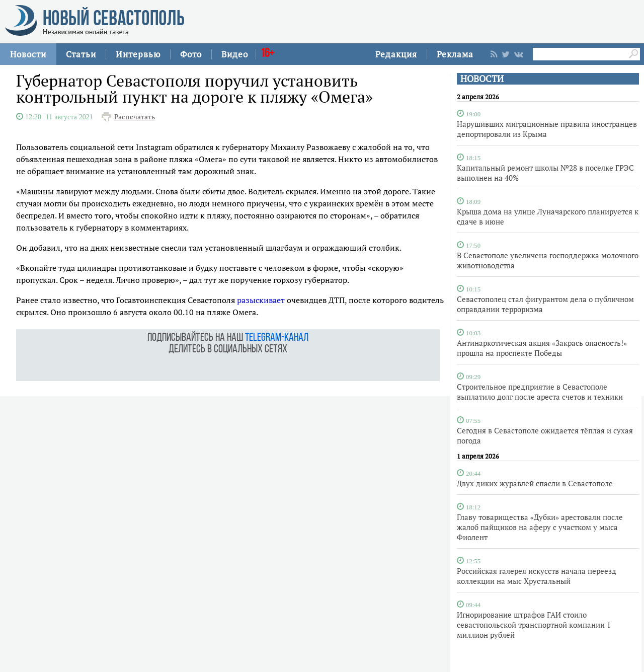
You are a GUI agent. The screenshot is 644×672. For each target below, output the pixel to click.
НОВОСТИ (482, 79)
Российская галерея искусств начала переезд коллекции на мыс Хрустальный (537, 576)
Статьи (81, 54)
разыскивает (261, 300)
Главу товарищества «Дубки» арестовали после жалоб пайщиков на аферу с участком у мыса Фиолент (540, 527)
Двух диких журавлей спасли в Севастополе (535, 483)
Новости (28, 54)
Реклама (455, 54)
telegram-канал (277, 338)
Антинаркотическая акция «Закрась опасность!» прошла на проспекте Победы (542, 348)
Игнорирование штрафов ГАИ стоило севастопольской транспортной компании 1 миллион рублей (534, 625)
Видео (235, 54)
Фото (191, 54)
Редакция (396, 54)
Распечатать (135, 117)
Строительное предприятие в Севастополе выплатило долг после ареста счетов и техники (540, 392)
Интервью (138, 54)
